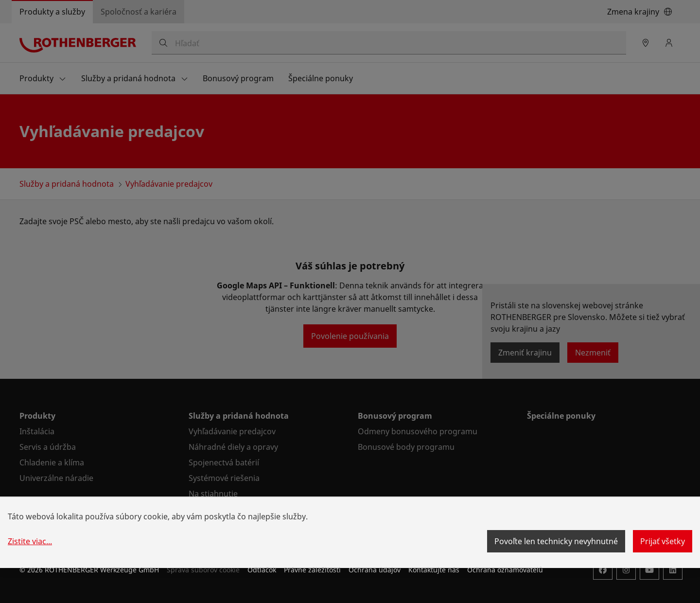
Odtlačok (262, 570)
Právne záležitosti (312, 570)
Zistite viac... (30, 541)
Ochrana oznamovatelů (505, 570)
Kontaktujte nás (434, 570)
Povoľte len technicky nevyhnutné (556, 541)
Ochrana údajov (375, 570)
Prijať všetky (663, 541)
